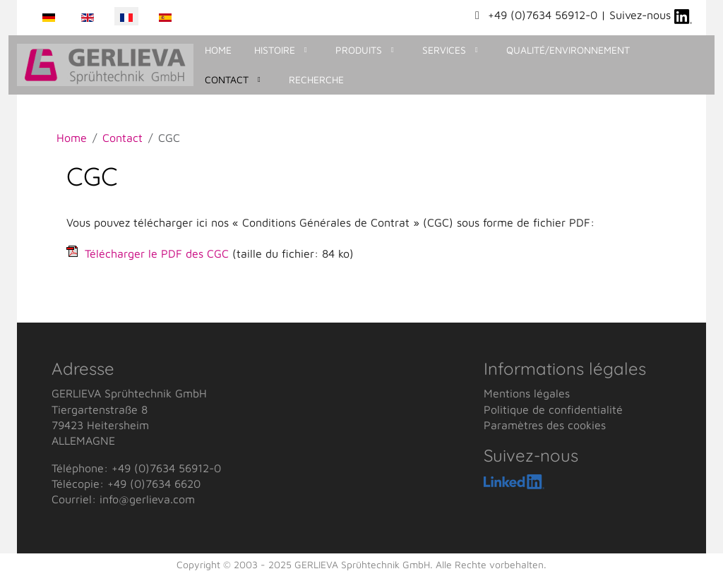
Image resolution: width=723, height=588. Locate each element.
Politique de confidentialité (553, 409)
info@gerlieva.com (147, 499)
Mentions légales (527, 393)
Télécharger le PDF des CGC (157, 253)
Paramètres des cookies (545, 425)
